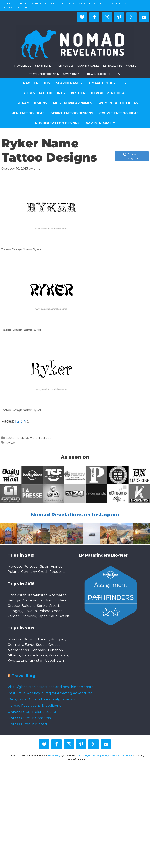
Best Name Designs (30, 103)
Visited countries (44, 3)
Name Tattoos (37, 83)
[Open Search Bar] (119, 74)
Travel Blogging (101, 74)
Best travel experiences (78, 3)
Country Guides (88, 66)
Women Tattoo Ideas (118, 103)
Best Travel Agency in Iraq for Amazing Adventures (50, 693)
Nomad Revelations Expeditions (34, 706)
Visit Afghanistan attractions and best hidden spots (50, 687)
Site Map (116, 755)
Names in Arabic (100, 123)
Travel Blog (23, 676)
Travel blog (23, 66)
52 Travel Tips (113, 66)
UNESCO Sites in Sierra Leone (32, 712)
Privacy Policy (101, 755)
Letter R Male (17, 438)
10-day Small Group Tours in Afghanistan (41, 699)
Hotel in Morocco (112, 3)
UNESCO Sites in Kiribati (27, 724)
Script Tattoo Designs (72, 113)
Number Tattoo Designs (57, 123)
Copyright (85, 755)
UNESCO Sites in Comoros (29, 718)
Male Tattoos (40, 438)
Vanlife (131, 66)
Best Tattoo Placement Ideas (99, 93)
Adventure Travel (16, 7)
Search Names (69, 83)
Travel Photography (44, 74)
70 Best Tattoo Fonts (44, 93)
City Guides (66, 66)
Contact (128, 755)
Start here (46, 66)
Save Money (74, 74)
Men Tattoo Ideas (28, 113)
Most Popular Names (73, 103)
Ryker (11, 443)
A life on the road (14, 3)
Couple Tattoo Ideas (119, 113)
